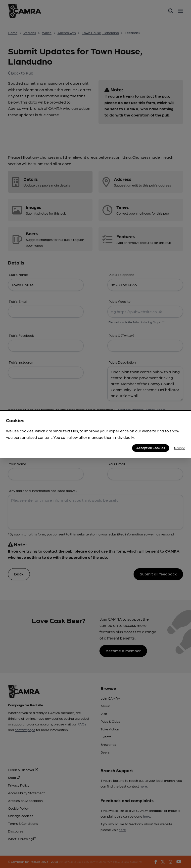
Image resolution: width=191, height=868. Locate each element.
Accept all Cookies (151, 448)
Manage (180, 448)
